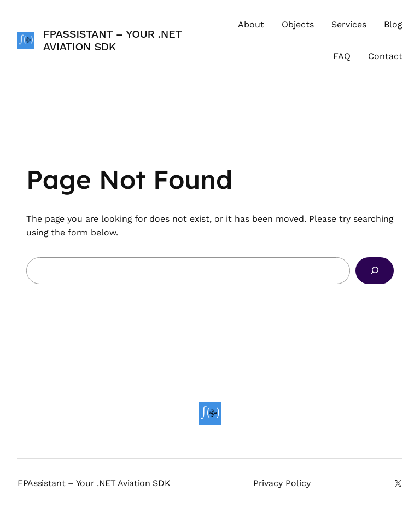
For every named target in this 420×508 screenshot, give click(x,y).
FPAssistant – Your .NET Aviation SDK (112, 40)
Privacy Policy (282, 483)
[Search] (375, 271)
